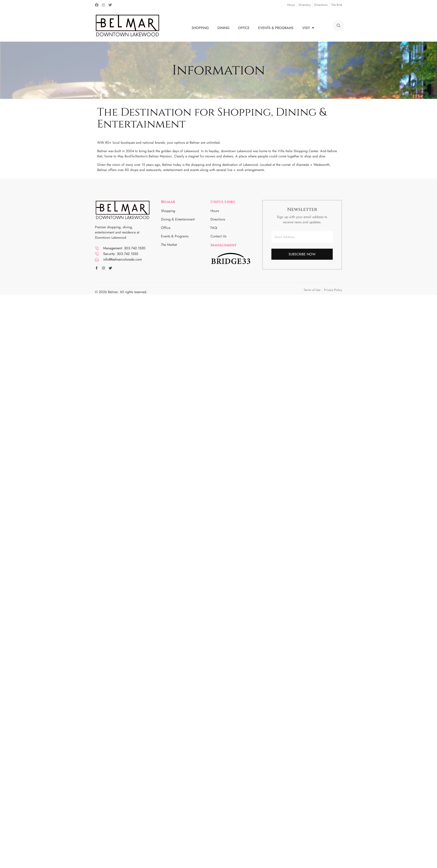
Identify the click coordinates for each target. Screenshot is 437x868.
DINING (223, 28)
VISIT (308, 28)
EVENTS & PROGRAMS (276, 28)
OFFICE (244, 28)
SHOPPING (200, 28)
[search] (338, 26)
